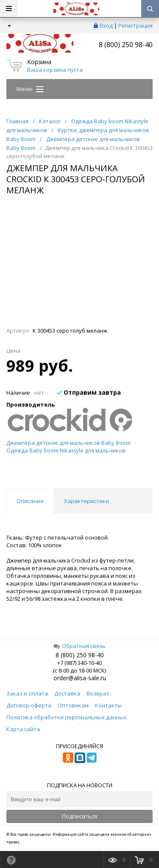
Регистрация (135, 25)
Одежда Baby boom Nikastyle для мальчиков (66, 450)
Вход (106, 25)
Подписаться (79, 816)
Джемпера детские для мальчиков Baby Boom (68, 443)
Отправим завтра (89, 392)
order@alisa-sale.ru (80, 678)
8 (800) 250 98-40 (126, 45)
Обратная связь (79, 646)
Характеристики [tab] (86, 501)
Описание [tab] (30, 501)
